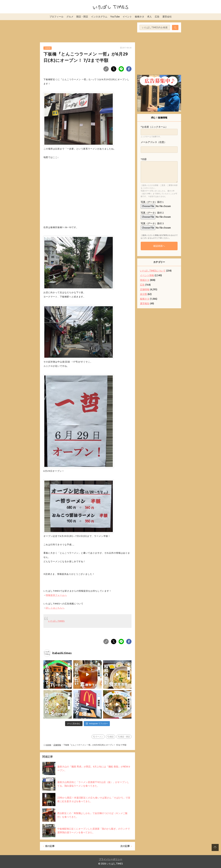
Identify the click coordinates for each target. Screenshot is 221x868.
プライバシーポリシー (111, 859)
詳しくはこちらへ (55, 608)
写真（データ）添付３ (152, 223)
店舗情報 (48, 48)
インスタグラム (99, 17)
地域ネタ (145, 280)
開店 (112, 737)
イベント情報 (147, 275)
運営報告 (145, 303)
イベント (127, 17)
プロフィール (56, 17)
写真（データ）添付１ (152, 202)
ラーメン (99, 737)
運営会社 (167, 17)
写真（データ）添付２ (152, 213)
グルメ (70, 17)
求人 (149, 17)
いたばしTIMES (56, 621)
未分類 (143, 294)
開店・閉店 (82, 17)
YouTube (115, 17)
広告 (157, 17)
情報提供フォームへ (56, 595)
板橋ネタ (140, 17)
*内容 (144, 159)
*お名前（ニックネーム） (154, 127)
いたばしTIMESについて (153, 271)
